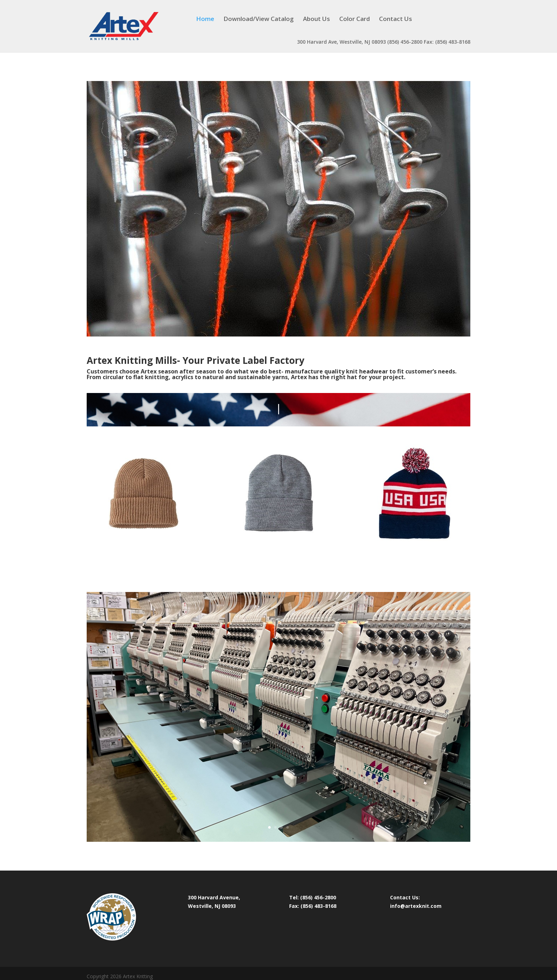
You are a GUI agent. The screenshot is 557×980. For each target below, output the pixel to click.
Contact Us (396, 20)
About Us (317, 20)
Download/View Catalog (259, 20)
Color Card (355, 20)
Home (205, 20)
